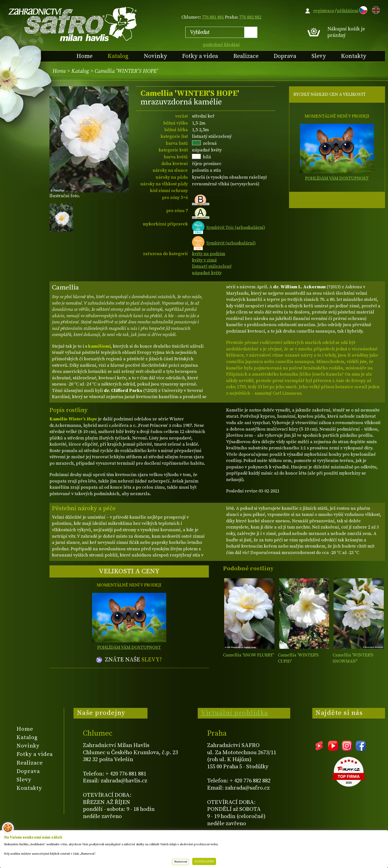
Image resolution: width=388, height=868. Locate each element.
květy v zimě (204, 260)
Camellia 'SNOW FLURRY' (248, 655)
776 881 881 (213, 17)
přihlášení (348, 11)
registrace (324, 11)
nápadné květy (207, 273)
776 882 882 (250, 17)
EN (375, 9)
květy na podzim (209, 254)
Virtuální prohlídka (235, 713)
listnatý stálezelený (212, 266)
